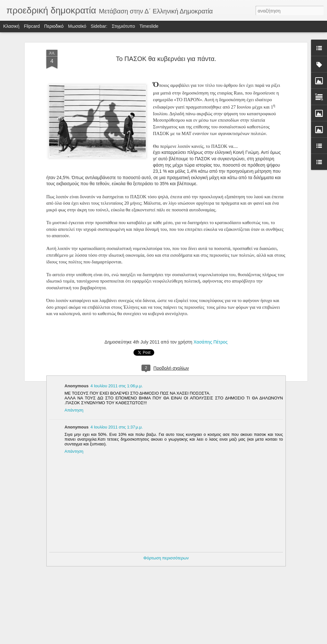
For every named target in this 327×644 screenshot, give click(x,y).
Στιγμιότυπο (123, 26)
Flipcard (32, 26)
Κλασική (11, 26)
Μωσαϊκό (77, 26)
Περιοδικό (54, 26)
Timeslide (149, 26)
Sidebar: (99, 26)
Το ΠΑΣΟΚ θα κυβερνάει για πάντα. (166, 59)
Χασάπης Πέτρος (211, 342)
